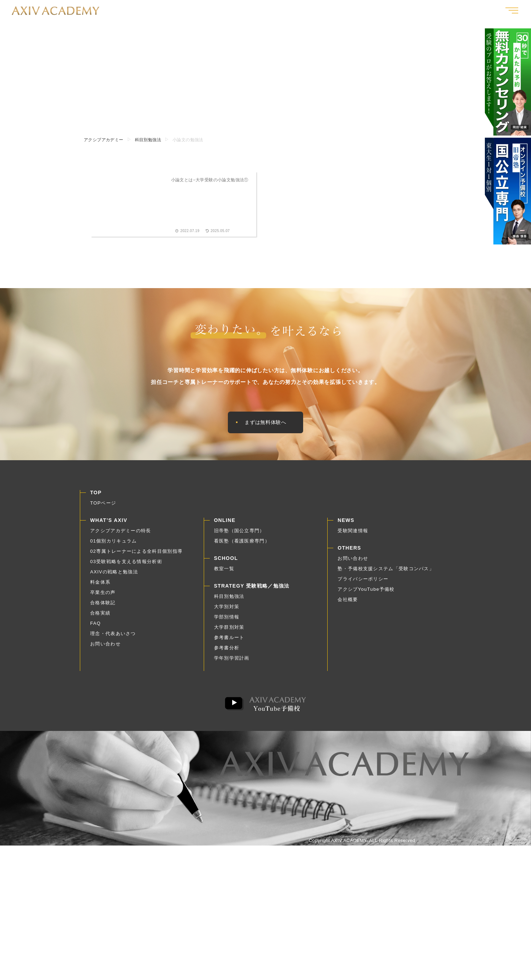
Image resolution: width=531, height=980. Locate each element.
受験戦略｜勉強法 (441, 10)
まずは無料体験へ (265, 423)
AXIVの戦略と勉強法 (114, 574)
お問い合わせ (105, 646)
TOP (96, 495)
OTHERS (349, 550)
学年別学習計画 (232, 660)
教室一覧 (482, 10)
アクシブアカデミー (104, 140)
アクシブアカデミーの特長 (121, 533)
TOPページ (103, 505)
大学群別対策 (229, 630)
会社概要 (348, 602)
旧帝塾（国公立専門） (239, 533)
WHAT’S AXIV (109, 523)
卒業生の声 (330, 10)
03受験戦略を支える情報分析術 (126, 564)
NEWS (346, 523)
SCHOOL (226, 561)
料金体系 (100, 585)
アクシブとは (292, 10)
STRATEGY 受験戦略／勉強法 (252, 588)
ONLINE (225, 523)
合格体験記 (366, 10)
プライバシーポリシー (363, 581)
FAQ (95, 626)
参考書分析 (227, 650)
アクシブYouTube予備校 (366, 592)
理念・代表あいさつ (113, 636)
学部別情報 (227, 619)
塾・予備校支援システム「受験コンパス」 (386, 571)
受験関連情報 (353, 533)
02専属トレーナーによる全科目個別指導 (136, 554)
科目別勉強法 (148, 140)
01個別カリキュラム (113, 543)
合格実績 (399, 10)
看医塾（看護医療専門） (242, 543)
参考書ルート (229, 640)
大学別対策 (227, 609)
